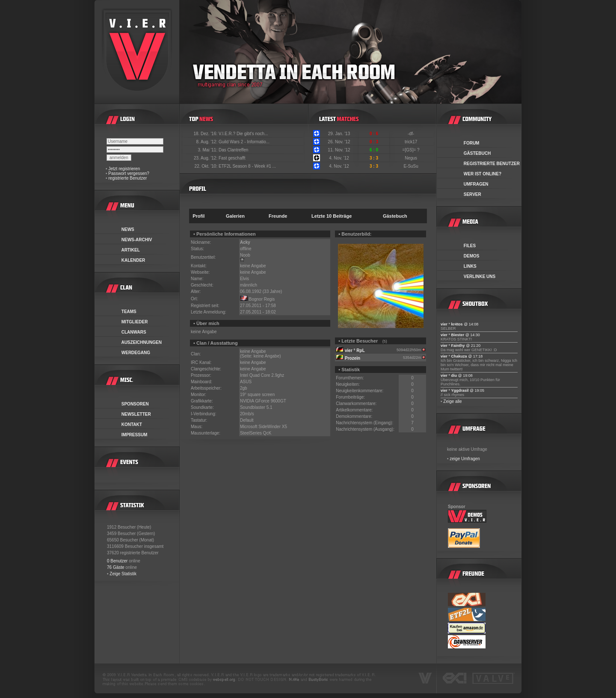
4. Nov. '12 (339, 158)
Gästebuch (395, 216)
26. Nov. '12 (339, 142)
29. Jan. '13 (339, 134)
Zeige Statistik (123, 574)
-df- (412, 134)
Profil (198, 216)
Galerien (235, 216)
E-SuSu (411, 166)
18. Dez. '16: (206, 134)
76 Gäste (116, 567)
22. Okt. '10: (207, 166)
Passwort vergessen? (129, 173)
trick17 (412, 142)
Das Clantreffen (233, 150)
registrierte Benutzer (127, 178)
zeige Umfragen (465, 459)
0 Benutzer (117, 561)
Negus (412, 158)
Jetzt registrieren (124, 169)
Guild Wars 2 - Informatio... (244, 142)
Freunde (278, 216)
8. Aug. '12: (207, 142)
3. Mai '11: (208, 150)
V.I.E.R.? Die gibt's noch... (243, 134)
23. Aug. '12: (206, 158)
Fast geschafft (232, 158)
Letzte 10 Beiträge (332, 216)
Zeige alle (452, 401)
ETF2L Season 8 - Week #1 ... (247, 166)
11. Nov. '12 (339, 150)
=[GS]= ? (412, 150)
